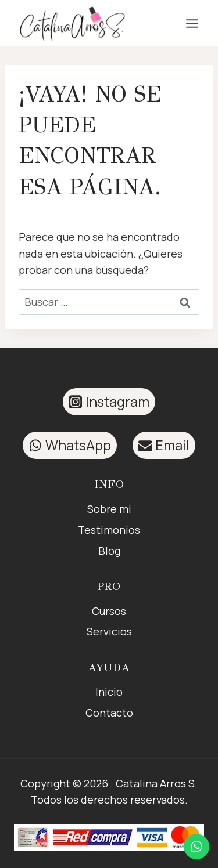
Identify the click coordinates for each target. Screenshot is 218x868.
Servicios (109, 631)
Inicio (109, 692)
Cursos (109, 611)
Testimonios (109, 530)
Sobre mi (109, 509)
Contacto (109, 713)
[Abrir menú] (192, 23)
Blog (109, 551)
